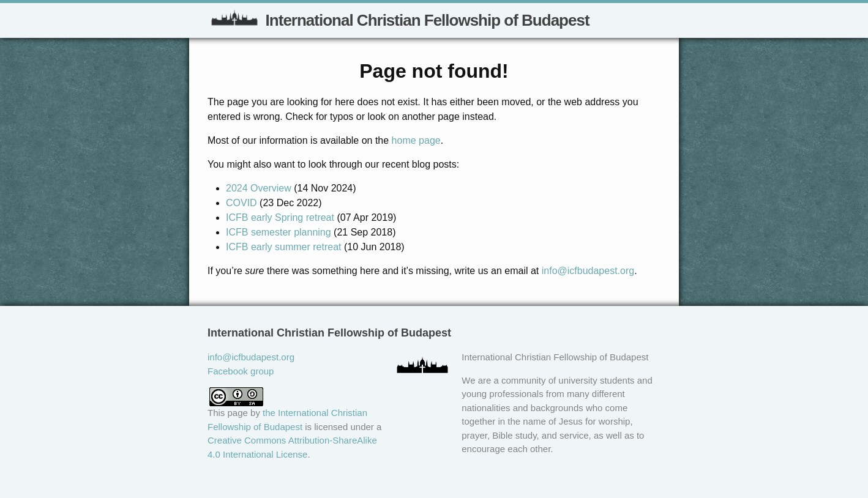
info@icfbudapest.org (588, 271)
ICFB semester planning (279, 232)
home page (416, 140)
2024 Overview (259, 188)
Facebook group (241, 371)
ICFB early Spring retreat (280, 217)
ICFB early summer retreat (283, 247)
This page (228, 413)
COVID (241, 203)
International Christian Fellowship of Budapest (398, 17)
